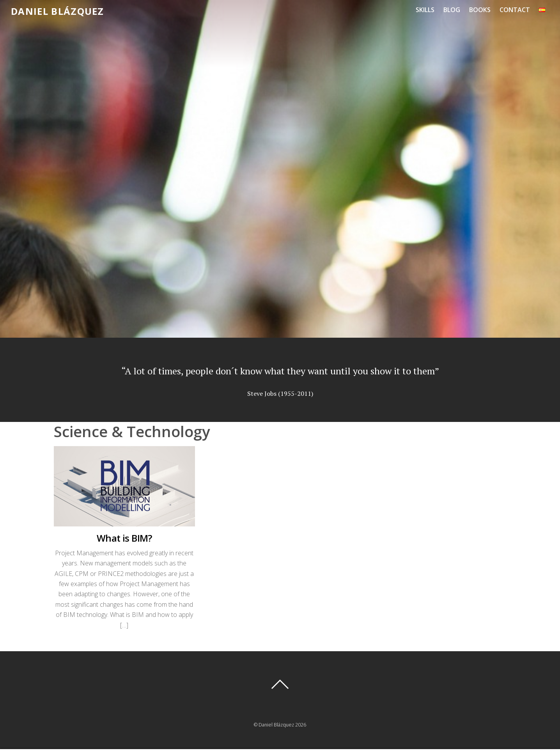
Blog (452, 10)
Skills (425, 10)
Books (480, 10)
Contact (515, 10)
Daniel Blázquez (276, 725)
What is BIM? (124, 538)
